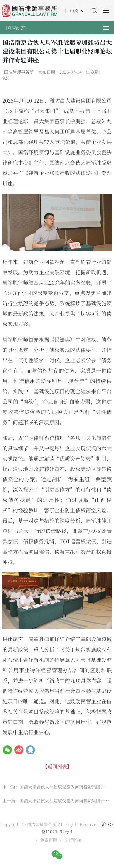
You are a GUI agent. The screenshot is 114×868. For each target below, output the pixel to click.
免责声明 (49, 840)
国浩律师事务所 (19, 72)
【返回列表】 (57, 766)
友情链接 (73, 840)
